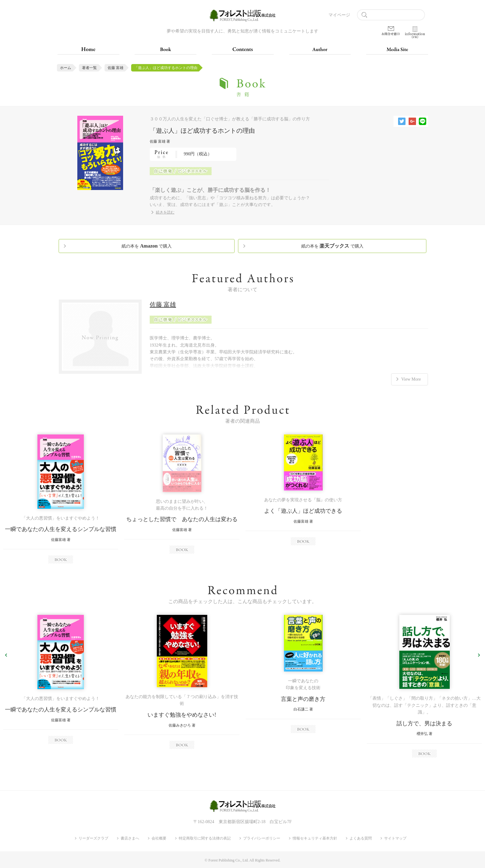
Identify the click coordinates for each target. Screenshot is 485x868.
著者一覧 (89, 68)
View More (411, 379)
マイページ (339, 15)
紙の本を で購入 (147, 246)
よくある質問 (361, 838)
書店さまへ (130, 838)
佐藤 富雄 (116, 68)
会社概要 (159, 838)
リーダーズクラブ (93, 838)
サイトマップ (395, 838)
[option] (61, 499)
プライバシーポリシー (262, 838)
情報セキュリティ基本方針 (315, 838)
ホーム (66, 68)
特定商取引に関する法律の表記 (205, 838)
